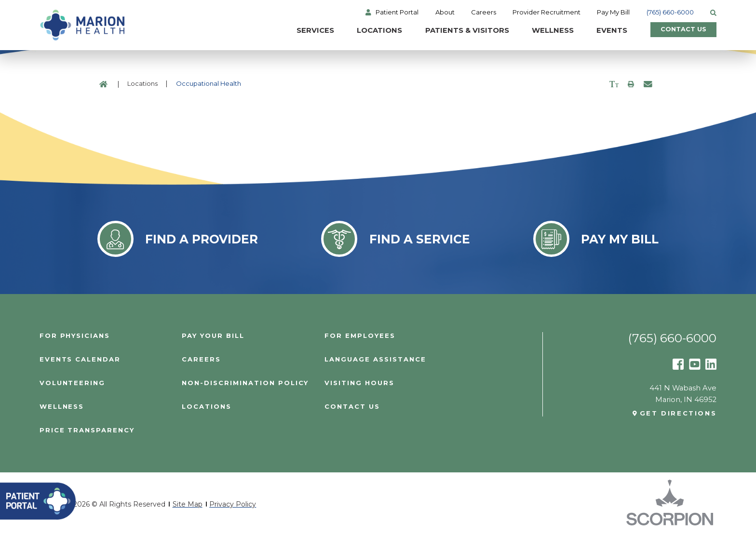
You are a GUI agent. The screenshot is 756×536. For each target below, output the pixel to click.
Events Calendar (80, 359)
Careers (484, 12)
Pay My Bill (614, 12)
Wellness (546, 31)
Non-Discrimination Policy (245, 383)
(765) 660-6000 (670, 12)
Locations (372, 31)
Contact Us (680, 31)
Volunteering (73, 383)
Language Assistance (375, 359)
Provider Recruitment (547, 12)
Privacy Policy (233, 504)
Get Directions (678, 413)
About (445, 12)
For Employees (360, 336)
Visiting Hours (359, 383)
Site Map (188, 504)
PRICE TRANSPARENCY (87, 430)
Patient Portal (398, 12)
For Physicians (75, 336)
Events (605, 31)
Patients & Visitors (459, 31)
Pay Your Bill (213, 336)
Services (308, 31)
